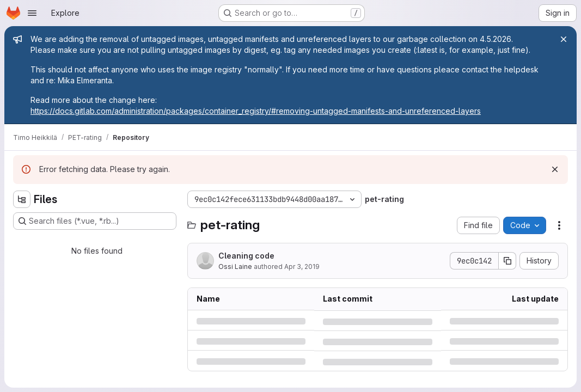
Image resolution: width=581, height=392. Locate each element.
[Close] (564, 39)
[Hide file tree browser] (22, 199)
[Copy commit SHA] (507, 261)
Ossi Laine (235, 267)
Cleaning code (246, 256)
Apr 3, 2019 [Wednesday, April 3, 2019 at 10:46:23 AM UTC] (302, 267)
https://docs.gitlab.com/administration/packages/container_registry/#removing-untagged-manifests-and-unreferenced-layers (256, 111)
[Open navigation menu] (32, 13)
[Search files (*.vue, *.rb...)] (95, 221)
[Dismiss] (555, 169)
